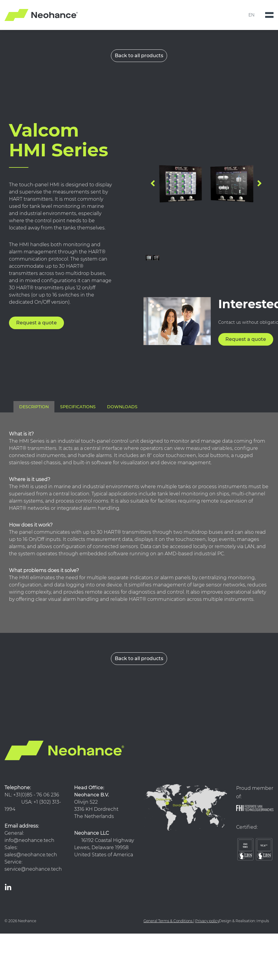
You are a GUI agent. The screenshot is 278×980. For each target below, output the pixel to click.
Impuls (263, 921)
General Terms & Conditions (168, 921)
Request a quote (36, 323)
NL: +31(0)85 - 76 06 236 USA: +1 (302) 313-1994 (34, 802)
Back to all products (139, 56)
